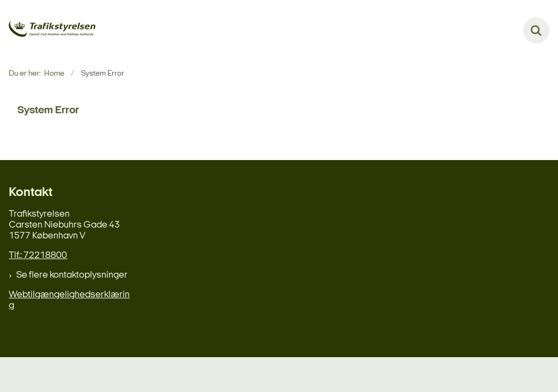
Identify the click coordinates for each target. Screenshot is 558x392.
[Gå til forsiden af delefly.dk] (48, 31)
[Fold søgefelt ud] (536, 30)
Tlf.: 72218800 (38, 256)
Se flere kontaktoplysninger (72, 275)
